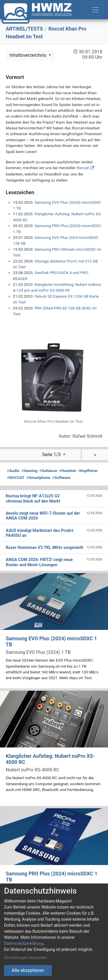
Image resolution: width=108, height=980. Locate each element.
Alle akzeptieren (28, 970)
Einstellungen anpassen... (27, 958)
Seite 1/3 (52, 455)
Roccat (83, 168)
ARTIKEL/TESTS (24, 29)
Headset (68, 471)
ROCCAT (16, 477)
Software (61, 477)
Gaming (29, 471)
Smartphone (38, 477)
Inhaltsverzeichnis (29, 55)
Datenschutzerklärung (24, 943)
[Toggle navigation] (95, 10)
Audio (13, 471)
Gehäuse (48, 471)
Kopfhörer (88, 471)
